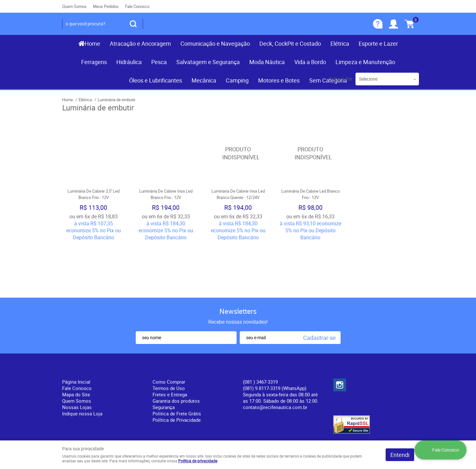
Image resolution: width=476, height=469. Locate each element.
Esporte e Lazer (378, 43)
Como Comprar (169, 331)
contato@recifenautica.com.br (275, 357)
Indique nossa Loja (82, 363)
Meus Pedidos (106, 6)
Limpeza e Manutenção (365, 62)
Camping (237, 80)
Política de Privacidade (177, 369)
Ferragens (94, 62)
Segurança (164, 357)
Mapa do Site (76, 344)
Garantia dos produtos (176, 350)
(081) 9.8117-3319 (275, 338)
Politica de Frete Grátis (177, 363)
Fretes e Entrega (170, 344)
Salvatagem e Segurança (208, 62)
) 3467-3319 (260, 331)
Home (92, 43)
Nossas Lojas (77, 357)
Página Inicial (76, 331)
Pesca (159, 62)
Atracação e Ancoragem (140, 43)
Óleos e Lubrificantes (156, 80)
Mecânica (204, 80)
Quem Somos (74, 6)
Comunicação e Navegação (215, 43)
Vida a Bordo (310, 62)
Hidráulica (129, 62)
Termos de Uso (169, 338)
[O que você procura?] (133, 24)
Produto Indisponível (238, 153)
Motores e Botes (279, 80)
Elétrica (340, 43)
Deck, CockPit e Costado (290, 43)
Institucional (79, 321)
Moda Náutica (267, 62)
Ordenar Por (340, 79)
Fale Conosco (137, 6)
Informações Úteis (178, 321)
